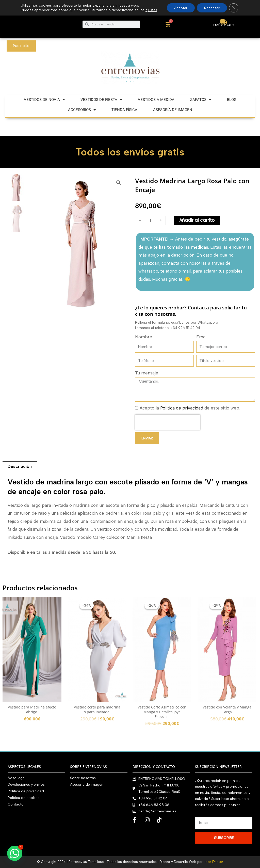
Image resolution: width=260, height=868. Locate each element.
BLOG (232, 100)
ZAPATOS (201, 100)
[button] (119, 183)
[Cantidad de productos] (150, 220)
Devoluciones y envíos (26, 785)
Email (202, 337)
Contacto (16, 804)
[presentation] (168, 422)
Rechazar (212, 8)
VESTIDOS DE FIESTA (101, 100)
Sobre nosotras (83, 778)
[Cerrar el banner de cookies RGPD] (234, 8)
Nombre (144, 337)
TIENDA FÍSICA (124, 110)
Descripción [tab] (20, 466)
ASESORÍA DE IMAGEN (173, 110)
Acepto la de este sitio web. (190, 408)
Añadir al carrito (197, 220)
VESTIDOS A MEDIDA (156, 100)
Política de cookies (23, 798)
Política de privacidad (182, 408)
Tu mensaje (147, 373)
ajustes (151, 10)
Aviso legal (17, 778)
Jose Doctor (213, 862)
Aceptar (181, 8)
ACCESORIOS (82, 110)
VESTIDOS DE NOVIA (44, 100)
